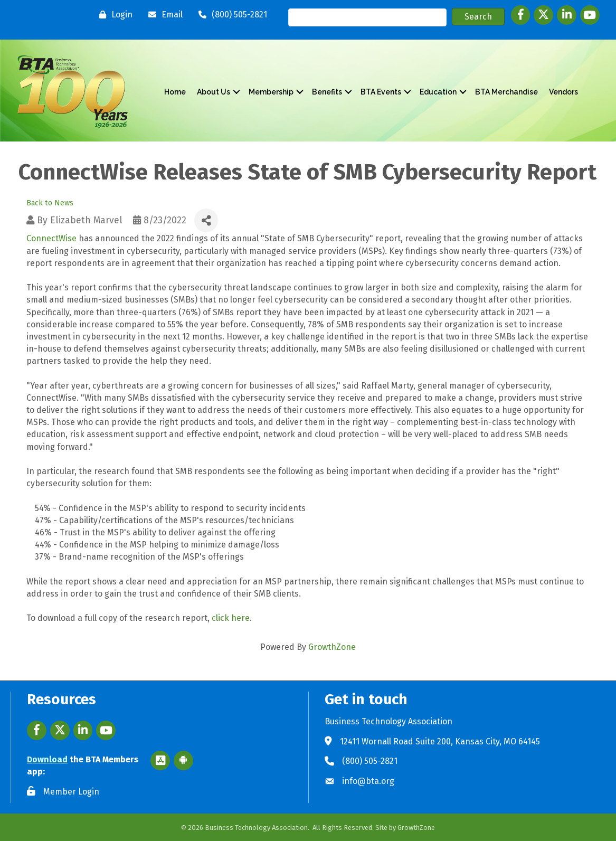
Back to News (50, 202)
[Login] (113, 15)
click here (231, 618)
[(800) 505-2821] (230, 15)
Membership (271, 92)
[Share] (206, 220)
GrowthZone (332, 647)
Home (175, 92)
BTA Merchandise (506, 92)
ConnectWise (51, 238)
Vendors (563, 92)
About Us (214, 92)
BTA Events (381, 92)
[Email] (163, 15)
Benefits (327, 92)
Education (438, 92)
